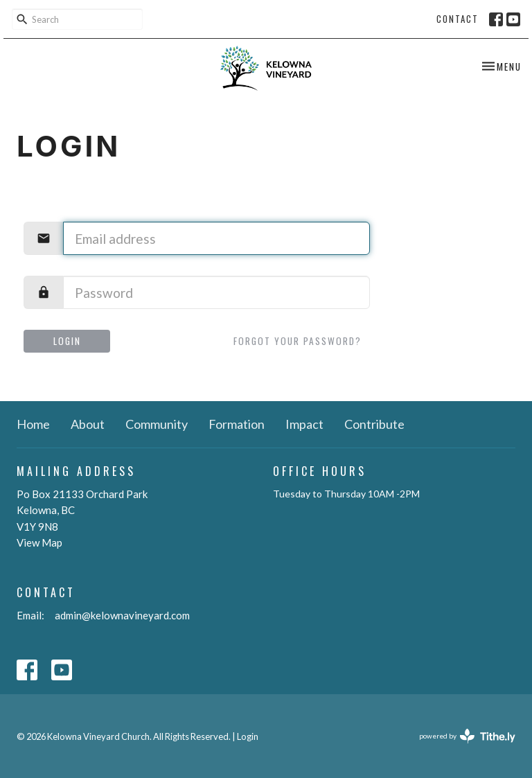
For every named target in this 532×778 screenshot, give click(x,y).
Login (67, 341)
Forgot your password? (298, 341)
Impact (304, 424)
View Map (39, 542)
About (88, 424)
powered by (467, 736)
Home (33, 424)
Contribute (374, 424)
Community (157, 424)
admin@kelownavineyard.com (122, 615)
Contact (458, 19)
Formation (237, 424)
